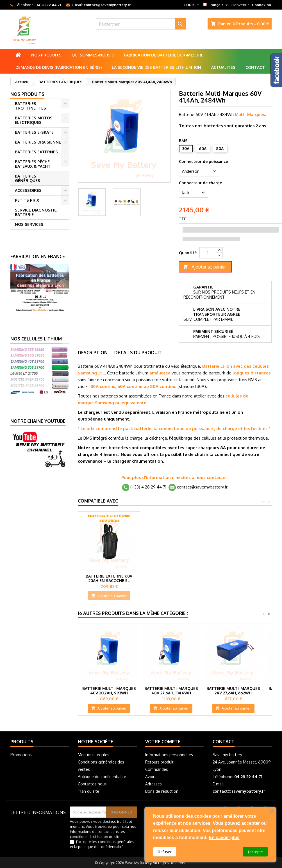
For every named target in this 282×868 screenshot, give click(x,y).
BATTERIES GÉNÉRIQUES (28, 178)
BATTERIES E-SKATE (34, 132)
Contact (255, 67)
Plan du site (88, 791)
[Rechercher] (141, 24)
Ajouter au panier (204, 267)
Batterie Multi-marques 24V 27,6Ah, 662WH (233, 691)
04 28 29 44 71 (48, 5)
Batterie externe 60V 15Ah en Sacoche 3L (171, 578)
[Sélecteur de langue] (216, 5)
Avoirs (151, 777)
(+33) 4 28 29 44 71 (148, 487)
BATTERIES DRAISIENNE (38, 142)
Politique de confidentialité (102, 777)
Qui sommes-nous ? (93, 55)
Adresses (153, 784)
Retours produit (159, 762)
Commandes (157, 769)
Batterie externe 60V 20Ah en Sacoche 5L (233, 578)
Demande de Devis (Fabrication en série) (59, 67)
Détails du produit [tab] (138, 353)
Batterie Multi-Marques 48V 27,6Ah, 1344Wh (171, 691)
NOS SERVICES (29, 224)
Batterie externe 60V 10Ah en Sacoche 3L (109, 578)
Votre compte (163, 742)
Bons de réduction (162, 791)
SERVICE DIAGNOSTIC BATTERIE (36, 212)
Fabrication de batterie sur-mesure (164, 55)
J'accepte (255, 852)
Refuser (165, 852)
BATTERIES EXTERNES (36, 152)
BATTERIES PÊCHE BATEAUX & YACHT (33, 164)
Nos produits (46, 55)
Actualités (223, 67)
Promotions (21, 755)
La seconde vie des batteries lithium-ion (156, 67)
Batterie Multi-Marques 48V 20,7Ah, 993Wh (109, 691)
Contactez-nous (92, 784)
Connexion (261, 5)
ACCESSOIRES (28, 190)
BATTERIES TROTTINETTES (30, 106)
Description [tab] (93, 353)
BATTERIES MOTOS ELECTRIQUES (34, 120)
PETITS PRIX (27, 200)
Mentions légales (94, 755)
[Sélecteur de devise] (192, 5)
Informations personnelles (169, 755)
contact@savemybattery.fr (107, 5)
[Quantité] (208, 253)
